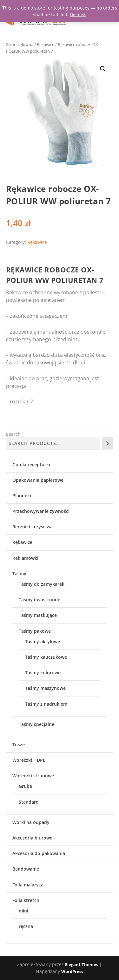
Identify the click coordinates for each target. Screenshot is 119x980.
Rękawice (46, 44)
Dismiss (78, 14)
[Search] (108, 443)
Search (13, 434)
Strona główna (20, 44)
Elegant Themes (82, 964)
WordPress (72, 971)
